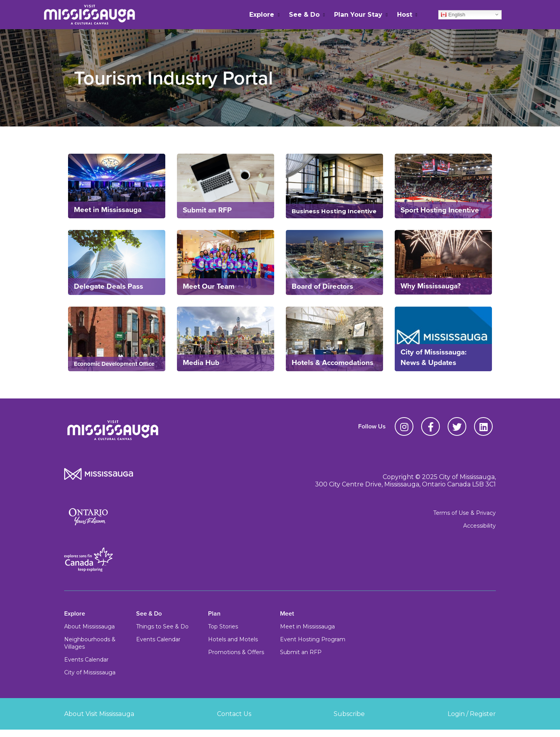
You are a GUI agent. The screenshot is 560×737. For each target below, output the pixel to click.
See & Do (304, 15)
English (453, 14)
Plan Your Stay (358, 15)
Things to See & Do (162, 626)
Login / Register (472, 714)
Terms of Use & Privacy (465, 513)
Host (405, 15)
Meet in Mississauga (307, 626)
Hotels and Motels (233, 639)
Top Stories (223, 626)
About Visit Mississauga (99, 714)
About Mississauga (89, 626)
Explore (262, 15)
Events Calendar (86, 660)
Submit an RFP (301, 652)
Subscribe (349, 714)
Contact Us (234, 714)
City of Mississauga (90, 672)
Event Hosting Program (313, 639)
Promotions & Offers (236, 652)
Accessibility (479, 526)
